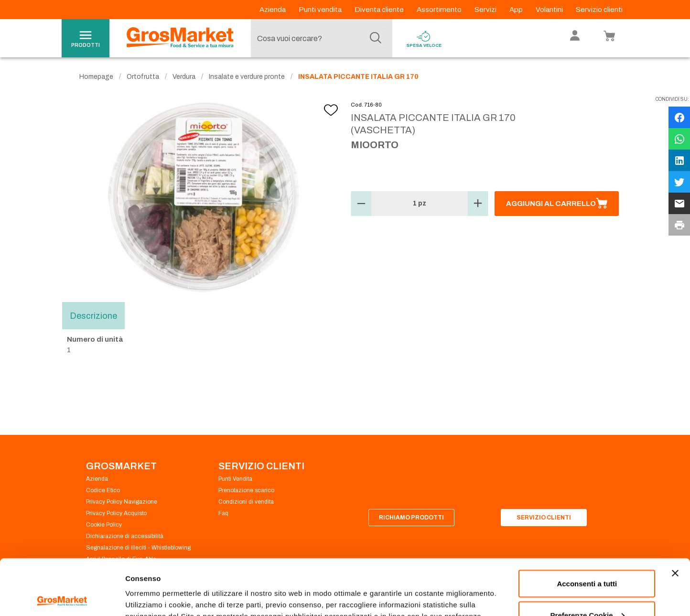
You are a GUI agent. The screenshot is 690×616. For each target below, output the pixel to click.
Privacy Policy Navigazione (122, 502)
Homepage (96, 77)
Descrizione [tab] (93, 315)
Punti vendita (321, 10)
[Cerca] (376, 38)
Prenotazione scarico (246, 490)
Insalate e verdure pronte (247, 77)
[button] (361, 204)
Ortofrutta (143, 77)
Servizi (486, 10)
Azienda (273, 10)
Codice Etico (103, 490)
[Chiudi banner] (675, 518)
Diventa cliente (380, 10)
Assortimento (440, 10)
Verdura (184, 77)
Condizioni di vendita (246, 502)
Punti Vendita (235, 479)
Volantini (550, 10)
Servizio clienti (599, 10)
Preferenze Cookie (157, 587)
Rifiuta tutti (587, 590)
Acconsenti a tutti (587, 528)
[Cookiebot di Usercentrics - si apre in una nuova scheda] (62, 597)
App (517, 10)
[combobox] (319, 38)
